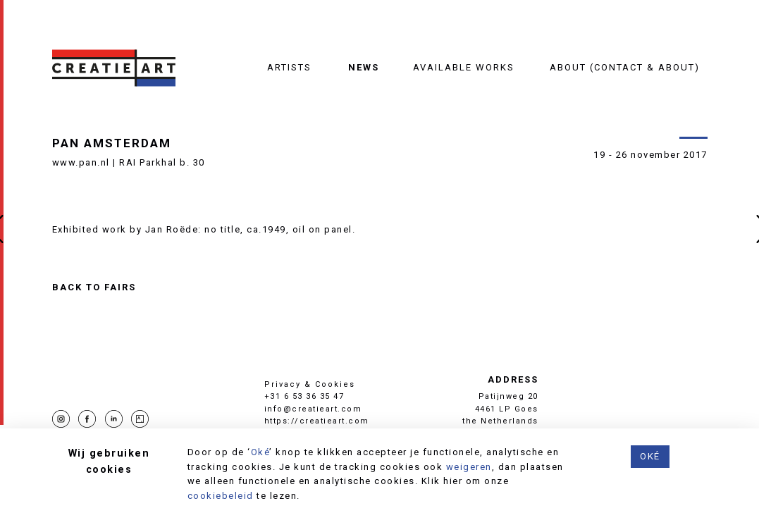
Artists (289, 67)
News (364, 67)
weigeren (469, 467)
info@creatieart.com (313, 409)
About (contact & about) (625, 67)
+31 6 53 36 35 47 (304, 396)
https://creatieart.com (317, 421)
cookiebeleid (221, 496)
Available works (464, 67)
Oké (260, 452)
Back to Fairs (94, 287)
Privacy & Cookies (310, 384)
